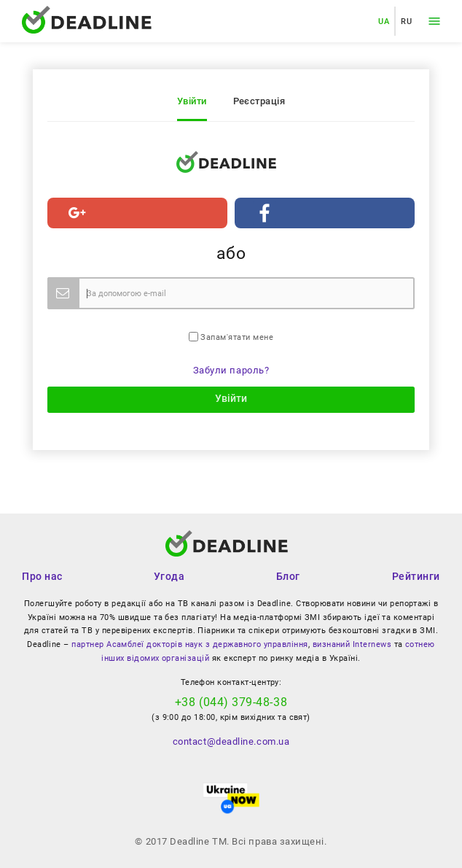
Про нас (42, 576)
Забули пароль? (231, 370)
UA (384, 21)
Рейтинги (416, 576)
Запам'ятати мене (231, 337)
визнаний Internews (352, 644)
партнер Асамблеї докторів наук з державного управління (189, 644)
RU (406, 21)
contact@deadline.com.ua (231, 741)
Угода (169, 576)
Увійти (192, 101)
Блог (288, 576)
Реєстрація (259, 101)
